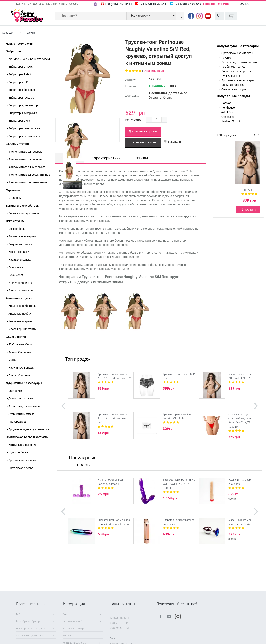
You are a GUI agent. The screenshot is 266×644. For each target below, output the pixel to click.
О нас (66, 615)
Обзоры (74, 4)
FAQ (18, 615)
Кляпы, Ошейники (19, 352)
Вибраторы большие (21, 90)
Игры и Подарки (18, 252)
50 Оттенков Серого (20, 344)
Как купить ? (24, 4)
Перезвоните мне (216, 4)
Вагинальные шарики (21, 236)
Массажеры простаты (21, 329)
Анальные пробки (19, 314)
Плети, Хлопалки (19, 375)
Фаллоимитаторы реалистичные (28, 175)
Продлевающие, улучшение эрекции (29, 429)
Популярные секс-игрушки (31, 629)
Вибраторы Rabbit (19, 74)
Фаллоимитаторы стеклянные (27, 182)
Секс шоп (8, 33)
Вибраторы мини (18, 121)
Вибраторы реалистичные (24, 136)
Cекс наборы (16, 229)
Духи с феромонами (21, 398)
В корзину (249, 209)
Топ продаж (78, 359)
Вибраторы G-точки (20, 67)
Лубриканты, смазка (21, 414)
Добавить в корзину (143, 131)
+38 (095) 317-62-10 (120, 618)
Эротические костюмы (22, 460)
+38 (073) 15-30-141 (120, 623)
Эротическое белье (20, 468)
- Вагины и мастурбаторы (23, 213)
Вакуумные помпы (19, 244)
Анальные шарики (19, 321)
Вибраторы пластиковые (23, 128)
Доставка (39, 4)
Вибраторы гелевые (20, 98)
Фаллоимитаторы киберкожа (26, 167)
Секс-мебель (16, 275)
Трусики (30, 33)
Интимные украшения (22, 445)
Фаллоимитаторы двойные (25, 159)
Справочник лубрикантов (30, 636)
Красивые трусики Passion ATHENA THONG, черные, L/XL (112, 419)
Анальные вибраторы (21, 306)
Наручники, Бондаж (20, 368)
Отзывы (141, 158)
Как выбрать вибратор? (28, 622)
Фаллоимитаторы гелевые (24, 152)
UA (242, 4)
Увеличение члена (19, 283)
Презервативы (17, 422)
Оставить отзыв (154, 71)
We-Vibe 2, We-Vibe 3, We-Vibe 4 (28, 59)
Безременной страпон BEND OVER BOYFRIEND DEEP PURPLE (179, 484)
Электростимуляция (20, 290)
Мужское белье (17, 452)
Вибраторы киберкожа (22, 113)
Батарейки (14, 391)
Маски (12, 360)
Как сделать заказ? (73, 622)
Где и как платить (57, 4)
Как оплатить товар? (74, 629)
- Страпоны (14, 198)
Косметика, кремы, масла (24, 406)
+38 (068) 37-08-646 (120, 628)
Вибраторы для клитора (23, 105)
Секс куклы (15, 267)
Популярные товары (83, 461)
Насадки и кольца (19, 260)
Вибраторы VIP (17, 82)
